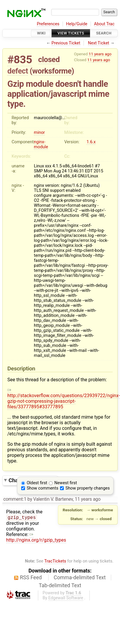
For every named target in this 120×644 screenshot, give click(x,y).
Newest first (66, 483)
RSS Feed (31, 573)
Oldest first (37, 483)
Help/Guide (77, 24)
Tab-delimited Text (60, 580)
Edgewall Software (66, 593)
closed (49, 59)
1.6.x (91, 142)
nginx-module (41, 144)
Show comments (43, 488)
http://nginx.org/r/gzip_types (62, 535)
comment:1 (15, 499)
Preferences (48, 24)
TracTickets (55, 556)
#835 (20, 60)
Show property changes (88, 488)
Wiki (41, 33)
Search (104, 33)
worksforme (52, 71)
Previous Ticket (66, 43)
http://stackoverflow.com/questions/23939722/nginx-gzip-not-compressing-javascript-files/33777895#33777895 (64, 398)
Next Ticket (99, 43)
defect (18, 71)
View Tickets (71, 33)
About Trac (104, 24)
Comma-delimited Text (80, 573)
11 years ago (100, 54)
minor (39, 133)
